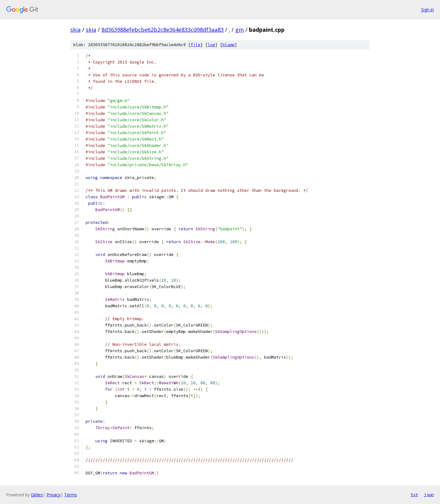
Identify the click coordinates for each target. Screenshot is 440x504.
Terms (71, 495)
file (196, 45)
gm (240, 30)
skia (75, 30)
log (211, 45)
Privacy (53, 495)
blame (229, 45)
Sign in (427, 10)
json (429, 495)
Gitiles (37, 495)
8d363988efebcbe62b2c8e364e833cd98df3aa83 (163, 30)
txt (414, 495)
